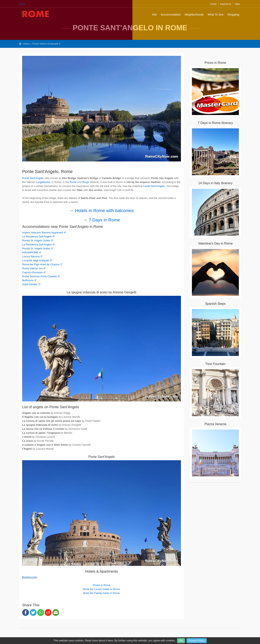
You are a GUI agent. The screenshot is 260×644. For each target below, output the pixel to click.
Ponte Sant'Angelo (33, 178)
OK (181, 641)
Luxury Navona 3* (32, 256)
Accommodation (171, 15)
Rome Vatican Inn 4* (34, 268)
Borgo (86, 182)
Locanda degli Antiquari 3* (37, 260)
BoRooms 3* (29, 280)
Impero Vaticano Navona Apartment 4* (44, 233)
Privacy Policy (197, 641)
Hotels (213, 4)
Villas (237, 4)
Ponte (73, 182)
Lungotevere (43, 182)
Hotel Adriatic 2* (31, 284)
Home (22, 4)
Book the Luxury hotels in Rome (101, 589)
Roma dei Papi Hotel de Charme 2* (42, 264)
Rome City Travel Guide (35, 14)
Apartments (226, 4)
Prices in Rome (101, 585)
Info (154, 15)
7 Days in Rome (104, 220)
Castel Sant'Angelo (154, 186)
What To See (215, 15)
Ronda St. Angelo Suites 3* (38, 240)
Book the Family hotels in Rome (102, 593)
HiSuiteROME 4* (32, 252)
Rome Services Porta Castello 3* (41, 276)
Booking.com (30, 577)
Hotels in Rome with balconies (104, 211)
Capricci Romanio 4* (34, 272)
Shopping (233, 15)
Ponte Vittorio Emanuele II (46, 44)
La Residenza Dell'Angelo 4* (39, 236)
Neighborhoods (194, 15)
